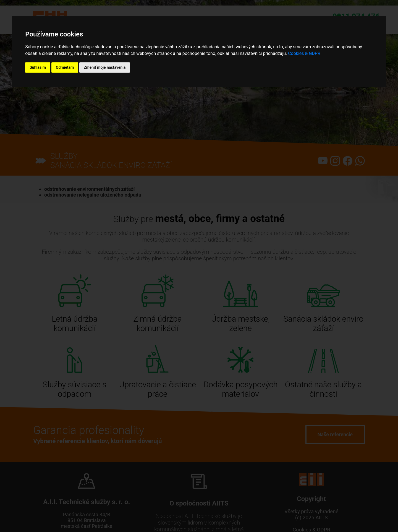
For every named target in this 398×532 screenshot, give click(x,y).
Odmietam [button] (65, 67)
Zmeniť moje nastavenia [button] (105, 67)
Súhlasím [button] (38, 67)
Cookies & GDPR (304, 53)
